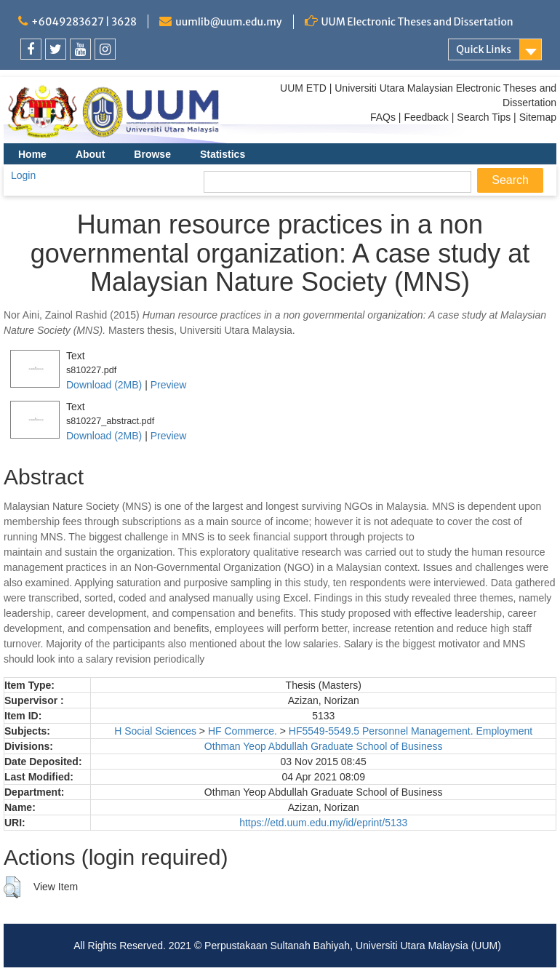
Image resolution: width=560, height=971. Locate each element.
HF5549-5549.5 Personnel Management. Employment (411, 731)
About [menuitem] (90, 154)
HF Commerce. (243, 731)
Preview (169, 385)
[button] (12, 887)
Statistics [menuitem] (223, 154)
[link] (31, 49)
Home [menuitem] (32, 154)
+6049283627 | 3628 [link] (84, 22)
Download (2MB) (104, 385)
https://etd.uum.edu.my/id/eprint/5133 (323, 823)
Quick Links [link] (484, 49)
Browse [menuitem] (152, 154)
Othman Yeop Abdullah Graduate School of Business (324, 746)
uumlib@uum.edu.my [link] (228, 22)
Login (23, 175)
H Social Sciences (155, 731)
